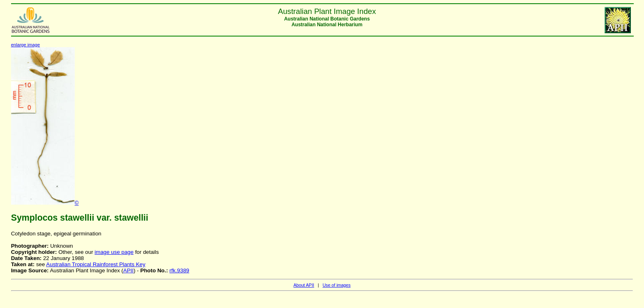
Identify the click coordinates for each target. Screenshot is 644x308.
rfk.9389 (179, 270)
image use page (114, 252)
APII (128, 270)
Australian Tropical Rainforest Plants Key (96, 264)
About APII (304, 285)
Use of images (336, 285)
